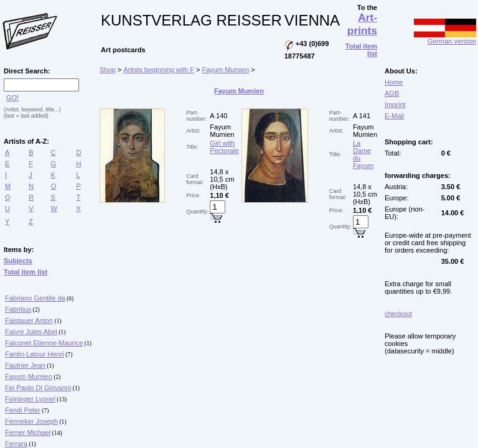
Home (394, 82)
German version (445, 38)
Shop (108, 70)
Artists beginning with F (159, 70)
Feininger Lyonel (30, 399)
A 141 (362, 116)
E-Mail (394, 116)
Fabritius (18, 309)
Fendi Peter (23, 410)
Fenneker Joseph (31, 421)
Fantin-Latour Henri (35, 354)
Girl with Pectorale (224, 147)
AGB (392, 93)
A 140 (218, 116)
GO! (12, 98)
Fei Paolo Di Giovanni (38, 388)
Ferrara (16, 444)
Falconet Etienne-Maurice (44, 343)
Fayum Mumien (29, 376)
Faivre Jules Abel (31, 332)
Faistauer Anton (29, 320)
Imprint (395, 105)
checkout (398, 314)
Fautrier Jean (25, 365)
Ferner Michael (28, 432)
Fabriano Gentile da (35, 298)
